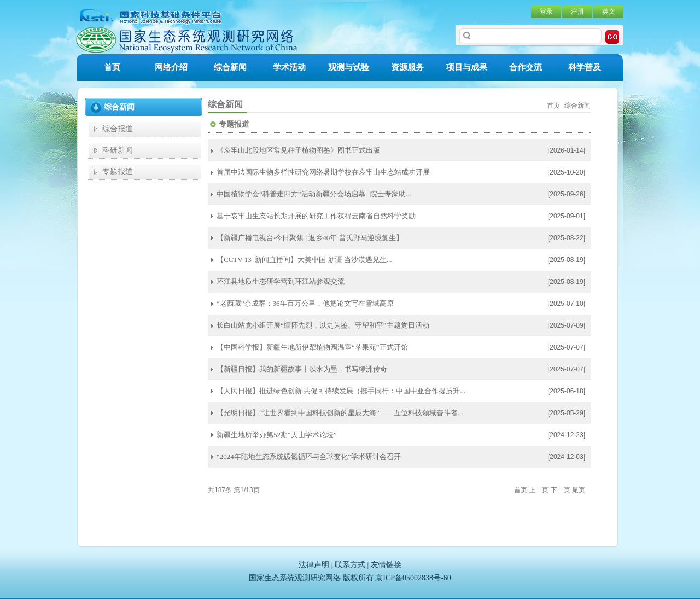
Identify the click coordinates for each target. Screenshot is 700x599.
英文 (609, 11)
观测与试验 (349, 67)
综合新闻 (230, 67)
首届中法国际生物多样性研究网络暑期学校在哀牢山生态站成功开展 (323, 172)
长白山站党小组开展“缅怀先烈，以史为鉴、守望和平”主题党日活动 (323, 325)
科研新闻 (118, 150)
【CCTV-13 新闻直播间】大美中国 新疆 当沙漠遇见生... (304, 260)
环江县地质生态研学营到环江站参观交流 (281, 281)
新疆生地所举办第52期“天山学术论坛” (277, 435)
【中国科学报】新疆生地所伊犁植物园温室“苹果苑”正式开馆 (312, 347)
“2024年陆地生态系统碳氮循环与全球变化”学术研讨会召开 (309, 456)
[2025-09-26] (567, 194)
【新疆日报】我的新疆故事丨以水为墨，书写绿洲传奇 (302, 369)
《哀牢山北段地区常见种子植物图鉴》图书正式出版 (298, 150)
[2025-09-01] (567, 216)
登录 (546, 11)
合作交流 (526, 67)
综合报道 (118, 129)
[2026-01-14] (567, 150)
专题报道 (118, 171)
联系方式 (350, 565)
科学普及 (585, 67)
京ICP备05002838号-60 (413, 578)
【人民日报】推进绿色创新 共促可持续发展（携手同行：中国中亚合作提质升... (341, 391)
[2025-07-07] (567, 347)
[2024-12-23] (567, 435)
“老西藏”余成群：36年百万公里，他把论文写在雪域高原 (305, 303)
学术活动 (289, 67)
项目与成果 (467, 67)
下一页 (561, 490)
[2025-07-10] (567, 304)
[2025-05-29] (567, 413)
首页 (112, 67)
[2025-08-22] (567, 238)
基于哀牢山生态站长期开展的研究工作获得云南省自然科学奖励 (316, 216)
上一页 (539, 490)
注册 (577, 11)
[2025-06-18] (567, 391)
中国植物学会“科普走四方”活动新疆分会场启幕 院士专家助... (314, 194)
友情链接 (386, 565)
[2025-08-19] (567, 260)
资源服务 (407, 67)
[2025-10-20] (567, 172)
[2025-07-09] (567, 325)
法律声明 (314, 565)
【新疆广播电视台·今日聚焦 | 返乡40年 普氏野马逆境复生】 (310, 238)
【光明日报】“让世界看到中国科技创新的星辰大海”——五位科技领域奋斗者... (340, 413)
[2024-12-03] (567, 457)
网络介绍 (171, 67)
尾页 (579, 490)
